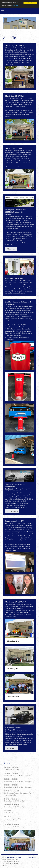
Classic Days (29, 100)
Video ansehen (12, 748)
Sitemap (18, 857)
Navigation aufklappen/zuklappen (19, 10)
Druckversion (8, 857)
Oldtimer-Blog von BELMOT (17, 216)
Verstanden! (30, 3)
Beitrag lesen (11, 249)
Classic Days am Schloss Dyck (19, 607)
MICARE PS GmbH (11, 58)
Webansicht (33, 857)
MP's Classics (28, 306)
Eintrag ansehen (12, 511)
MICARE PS (9, 489)
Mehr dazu (15, 6)
